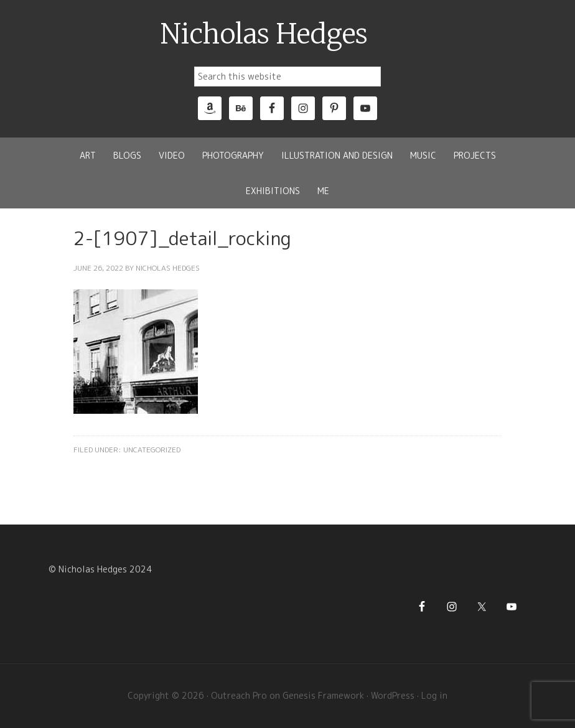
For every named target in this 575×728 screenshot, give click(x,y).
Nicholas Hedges (264, 34)
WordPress (393, 695)
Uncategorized (152, 450)
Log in (434, 695)
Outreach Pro (239, 695)
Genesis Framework (323, 695)
